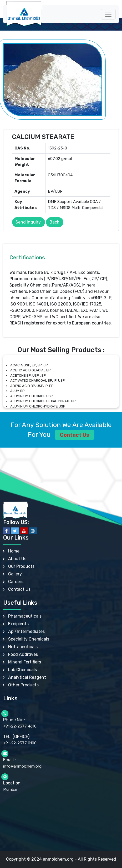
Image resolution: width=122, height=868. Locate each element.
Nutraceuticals (23, 647)
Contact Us (75, 435)
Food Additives (23, 654)
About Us (17, 559)
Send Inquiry (28, 222)
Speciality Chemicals (29, 639)
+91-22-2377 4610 (20, 726)
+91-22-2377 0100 (20, 743)
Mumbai (10, 789)
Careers (16, 582)
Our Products (21, 566)
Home (14, 551)
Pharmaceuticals (25, 616)
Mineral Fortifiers (25, 662)
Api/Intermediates (26, 631)
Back (54, 222)
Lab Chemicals (22, 670)
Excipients (18, 624)
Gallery (15, 574)
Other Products (23, 685)
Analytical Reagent (27, 677)
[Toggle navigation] (108, 14)
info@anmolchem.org (22, 766)
